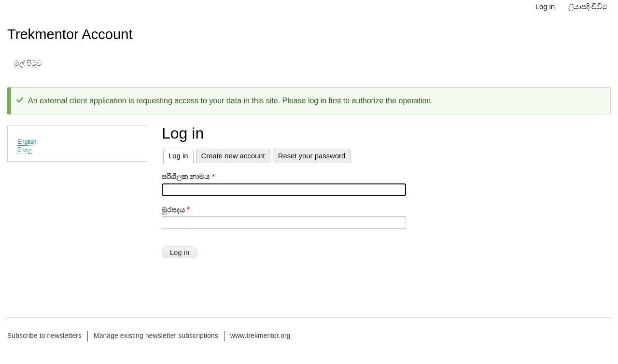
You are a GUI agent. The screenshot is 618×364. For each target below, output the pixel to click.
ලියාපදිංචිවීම (588, 7)
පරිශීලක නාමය (186, 177)
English (27, 142)
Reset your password (312, 156)
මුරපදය (173, 210)
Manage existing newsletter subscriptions (156, 336)
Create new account (233, 156)
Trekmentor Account (70, 34)
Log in (545, 7)
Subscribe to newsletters (44, 336)
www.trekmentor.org (260, 336)
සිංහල (25, 150)
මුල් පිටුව (28, 63)
